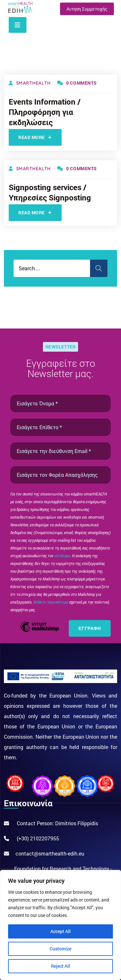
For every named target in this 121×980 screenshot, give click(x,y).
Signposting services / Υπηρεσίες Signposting (50, 192)
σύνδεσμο (62, 556)
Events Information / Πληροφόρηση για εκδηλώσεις (45, 112)
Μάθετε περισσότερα (51, 602)
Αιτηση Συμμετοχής (87, 9)
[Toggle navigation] (18, 25)
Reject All (60, 966)
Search (99, 268)
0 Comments (77, 83)
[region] (60, 925)
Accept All (60, 931)
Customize (60, 949)
